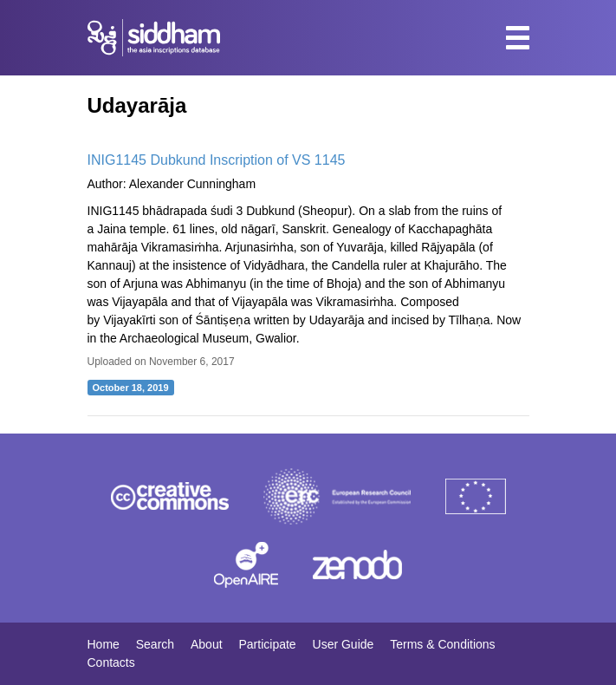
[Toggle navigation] (518, 38)
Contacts (111, 662)
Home (104, 644)
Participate (267, 644)
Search (155, 644)
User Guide (344, 644)
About (207, 644)
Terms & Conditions (442, 644)
